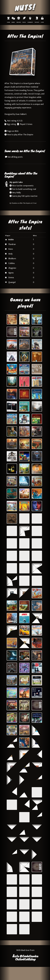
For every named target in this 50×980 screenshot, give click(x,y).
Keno (11, 249)
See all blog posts (14, 157)
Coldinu (12, 263)
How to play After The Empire (19, 135)
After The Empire (25, 203)
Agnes (11, 273)
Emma (11, 278)
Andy (10, 254)
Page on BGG (11, 131)
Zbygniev (12, 268)
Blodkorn (12, 259)
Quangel (12, 282)
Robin (11, 240)
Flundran (14, 203)
